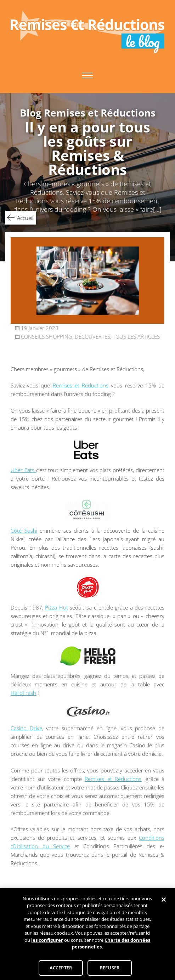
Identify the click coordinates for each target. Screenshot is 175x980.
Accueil (25, 218)
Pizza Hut (57, 607)
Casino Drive (26, 728)
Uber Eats (23, 470)
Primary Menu (87, 75)
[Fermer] (164, 905)
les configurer (47, 945)
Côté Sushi (24, 531)
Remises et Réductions (81, 385)
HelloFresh (23, 693)
